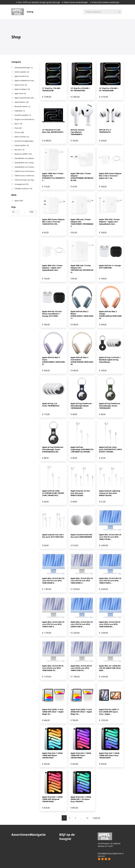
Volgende (96, 818)
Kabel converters (22, 137)
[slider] (12, 216)
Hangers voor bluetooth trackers (25, 119)
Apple (19, 201)
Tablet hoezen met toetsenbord (25, 171)
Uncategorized (21, 184)
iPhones (19, 132)
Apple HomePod (22, 76)
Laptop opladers (22, 145)
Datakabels (20, 111)
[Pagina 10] (87, 818)
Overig (30, 12)
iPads (18, 128)
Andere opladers (22, 72)
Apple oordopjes (22, 89)
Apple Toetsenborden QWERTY (25, 98)
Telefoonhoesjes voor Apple (25, 180)
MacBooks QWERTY (23, 154)
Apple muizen (21, 85)
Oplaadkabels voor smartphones (25, 163)
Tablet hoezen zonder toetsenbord (25, 176)
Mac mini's (19, 150)
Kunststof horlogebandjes (25, 141)
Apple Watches (21, 102)
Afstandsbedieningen (24, 68)
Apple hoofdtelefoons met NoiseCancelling (25, 81)
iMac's (18, 124)
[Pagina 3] (75, 818)
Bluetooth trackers (22, 106)
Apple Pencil (20, 93)
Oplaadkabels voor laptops (25, 158)
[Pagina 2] (70, 818)
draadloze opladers (23, 115)
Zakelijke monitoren (23, 189)
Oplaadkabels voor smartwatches (25, 167)
